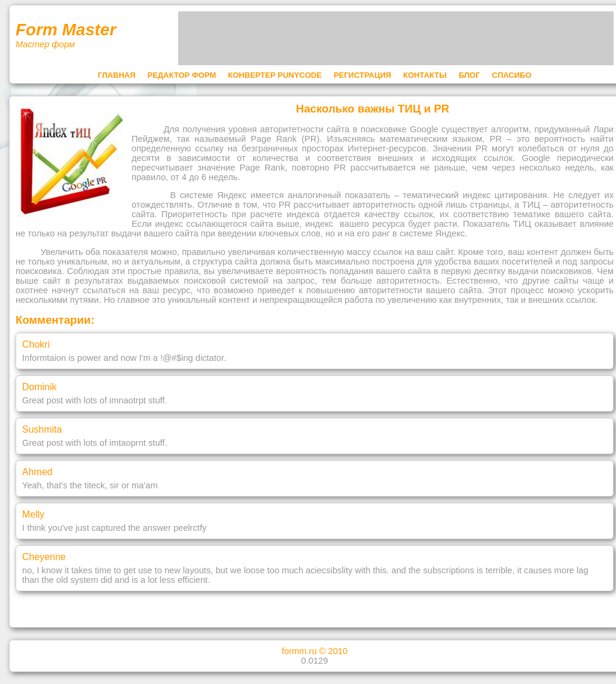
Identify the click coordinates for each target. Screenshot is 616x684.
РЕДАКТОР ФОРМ (182, 75)
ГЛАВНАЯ (116, 75)
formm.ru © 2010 (315, 651)
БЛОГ (469, 75)
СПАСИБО (512, 75)
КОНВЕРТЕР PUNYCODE (275, 75)
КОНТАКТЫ (425, 75)
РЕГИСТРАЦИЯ (362, 75)
